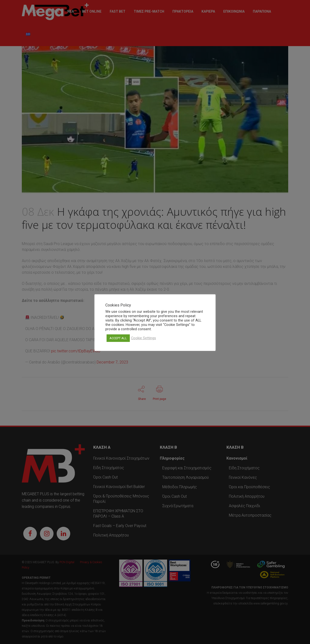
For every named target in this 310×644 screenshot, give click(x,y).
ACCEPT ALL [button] (118, 338)
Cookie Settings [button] (143, 338)
